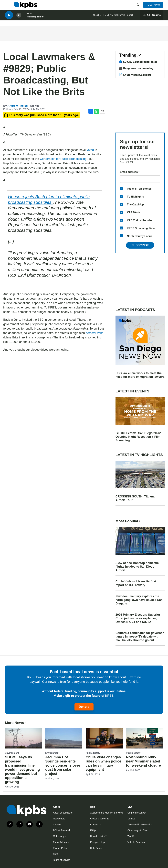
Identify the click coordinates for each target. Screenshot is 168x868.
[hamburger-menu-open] (8, 5)
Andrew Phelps (18, 106)
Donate (84, 707)
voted (91, 150)
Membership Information (140, 825)
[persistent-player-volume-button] (19, 17)
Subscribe (140, 245)
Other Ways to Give (137, 830)
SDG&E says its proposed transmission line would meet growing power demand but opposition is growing (22, 769)
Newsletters (59, 819)
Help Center (96, 848)
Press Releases (61, 842)
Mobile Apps (59, 836)
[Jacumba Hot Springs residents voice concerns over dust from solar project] (64, 738)
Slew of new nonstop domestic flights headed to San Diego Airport (137, 567)
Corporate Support (137, 813)
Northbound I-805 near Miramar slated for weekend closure (143, 761)
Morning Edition (36, 18)
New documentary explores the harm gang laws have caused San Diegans (139, 600)
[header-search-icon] (138, 5)
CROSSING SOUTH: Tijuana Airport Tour (135, 498)
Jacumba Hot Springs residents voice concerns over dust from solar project (63, 765)
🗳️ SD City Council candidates (138, 62)
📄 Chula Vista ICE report (135, 75)
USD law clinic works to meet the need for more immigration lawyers (140, 375)
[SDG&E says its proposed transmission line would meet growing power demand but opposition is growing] (23, 738)
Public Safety (93, 753)
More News (16, 723)
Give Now (153, 5)
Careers (57, 825)
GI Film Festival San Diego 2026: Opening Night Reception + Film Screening (138, 437)
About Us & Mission (63, 813)
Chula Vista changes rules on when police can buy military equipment (104, 763)
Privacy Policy (60, 848)
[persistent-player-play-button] (9, 17)
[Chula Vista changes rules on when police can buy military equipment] (104, 738)
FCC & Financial (61, 830)
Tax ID (131, 836)
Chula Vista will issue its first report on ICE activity (136, 583)
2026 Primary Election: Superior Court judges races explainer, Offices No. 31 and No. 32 (138, 618)
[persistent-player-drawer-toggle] (152, 16)
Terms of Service (62, 860)
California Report (124, 16)
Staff (55, 854)
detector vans (95, 333)
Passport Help (97, 842)
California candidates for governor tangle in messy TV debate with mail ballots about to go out (140, 637)
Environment (12, 753)
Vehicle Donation (136, 842)
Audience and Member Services (106, 813)
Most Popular (128, 521)
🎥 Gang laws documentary (136, 68)
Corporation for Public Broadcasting (64, 159)
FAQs (93, 830)
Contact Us (96, 825)
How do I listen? (98, 836)
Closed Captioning (100, 819)
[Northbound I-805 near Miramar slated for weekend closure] (145, 738)
